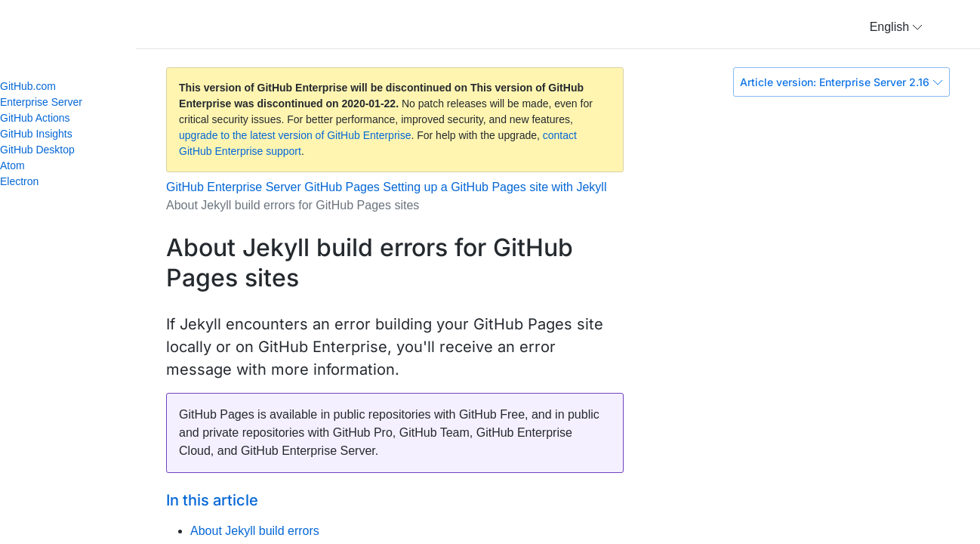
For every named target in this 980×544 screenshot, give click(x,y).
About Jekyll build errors (255, 531)
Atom (19, 165)
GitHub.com (28, 86)
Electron (26, 181)
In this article (212, 500)
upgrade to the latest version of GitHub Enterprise (295, 135)
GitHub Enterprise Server (234, 187)
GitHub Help (83, 30)
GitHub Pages (342, 187)
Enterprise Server (41, 102)
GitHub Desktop (37, 150)
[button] (896, 27)
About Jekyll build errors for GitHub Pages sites (293, 205)
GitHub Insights (36, 134)
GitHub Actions (35, 118)
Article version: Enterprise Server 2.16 (841, 82)
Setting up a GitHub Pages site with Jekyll (495, 187)
